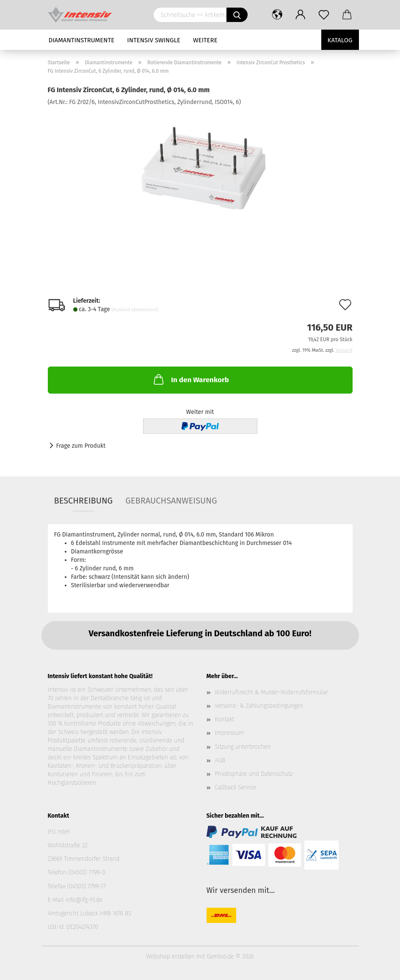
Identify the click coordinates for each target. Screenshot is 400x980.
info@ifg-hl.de (84, 900)
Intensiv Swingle (154, 40)
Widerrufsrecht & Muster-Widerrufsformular (272, 692)
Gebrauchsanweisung (171, 501)
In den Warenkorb (190, 379)
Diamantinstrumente (82, 40)
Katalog (340, 40)
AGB (220, 760)
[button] (277, 15)
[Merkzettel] (324, 15)
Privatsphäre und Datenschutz (254, 774)
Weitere (205, 40)
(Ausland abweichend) (135, 310)
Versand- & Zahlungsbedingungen (259, 706)
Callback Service (236, 787)
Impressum (229, 733)
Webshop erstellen (170, 957)
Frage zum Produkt (81, 446)
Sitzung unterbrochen (243, 747)
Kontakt (225, 719)
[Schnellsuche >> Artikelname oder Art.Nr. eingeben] (237, 15)
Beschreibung (84, 501)
